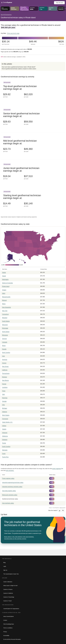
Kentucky (5, 359)
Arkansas (5, 433)
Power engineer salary (8, 478)
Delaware (5, 440)
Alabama (5, 412)
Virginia (4, 429)
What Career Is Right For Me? (11, 586)
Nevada (4, 349)
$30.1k (6, 43)
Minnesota (5, 335)
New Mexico (5, 380)
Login (5, 566)
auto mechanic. (10, 470)
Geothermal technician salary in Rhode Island (18, 18)
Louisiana (5, 387)
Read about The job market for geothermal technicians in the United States (19, 538)
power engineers (57, 469)
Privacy (5, 632)
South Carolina (6, 446)
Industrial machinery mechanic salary (12, 487)
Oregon (4, 290)
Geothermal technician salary (10, 499)
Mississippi (5, 328)
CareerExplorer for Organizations (11, 609)
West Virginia (6, 415)
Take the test (59, 3)
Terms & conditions (8, 628)
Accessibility (6, 636)
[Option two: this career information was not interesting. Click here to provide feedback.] (63, 511)
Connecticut (5, 314)
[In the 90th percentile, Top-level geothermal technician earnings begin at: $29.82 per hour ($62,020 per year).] (33, 91)
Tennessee (5, 419)
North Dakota (6, 332)
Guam (4, 454)
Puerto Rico (5, 457)
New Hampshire (7, 307)
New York (5, 311)
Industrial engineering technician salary (13, 482)
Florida (4, 443)
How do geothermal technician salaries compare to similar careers (19, 69)
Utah (3, 394)
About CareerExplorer (9, 616)
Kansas (4, 384)
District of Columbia (7, 283)
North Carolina (6, 352)
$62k (61, 43)
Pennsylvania (6, 373)
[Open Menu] (28, 3)
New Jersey (5, 366)
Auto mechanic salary (8, 503)
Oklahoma (5, 436)
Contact (5, 620)
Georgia (4, 401)
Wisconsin (5, 325)
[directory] (33, 66)
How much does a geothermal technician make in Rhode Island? (19, 67)
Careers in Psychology (9, 597)
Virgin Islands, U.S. (7, 422)
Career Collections (8, 582)
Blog (4, 563)
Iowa (3, 356)
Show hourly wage (13, 33)
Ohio (3, 405)
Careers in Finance (8, 589)
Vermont (4, 339)
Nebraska (5, 450)
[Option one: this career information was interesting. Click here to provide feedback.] (60, 511)
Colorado (5, 342)
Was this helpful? (53, 510)
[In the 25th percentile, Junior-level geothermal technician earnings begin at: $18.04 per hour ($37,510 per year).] (33, 173)
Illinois (4, 346)
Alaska (4, 272)
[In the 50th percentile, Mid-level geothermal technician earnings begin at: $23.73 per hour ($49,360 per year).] (33, 146)
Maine (4, 304)
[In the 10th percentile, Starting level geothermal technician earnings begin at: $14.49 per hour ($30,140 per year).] (33, 201)
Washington (5, 279)
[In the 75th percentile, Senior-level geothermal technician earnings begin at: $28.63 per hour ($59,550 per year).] (33, 119)
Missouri (4, 300)
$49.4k (33, 43)
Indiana (4, 426)
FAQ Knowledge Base (9, 624)
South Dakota (6, 321)
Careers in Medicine (8, 593)
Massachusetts (6, 297)
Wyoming (5, 398)
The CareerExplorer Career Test (11, 574)
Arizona (4, 363)
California (5, 370)
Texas (4, 391)
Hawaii (4, 276)
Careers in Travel (7, 601)
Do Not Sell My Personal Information (12, 639)
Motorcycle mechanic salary (10, 495)
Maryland (5, 318)
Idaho (4, 293)
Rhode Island (6, 286)
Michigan (5, 408)
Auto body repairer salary (9, 491)
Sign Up (5, 570)
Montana (5, 377)
